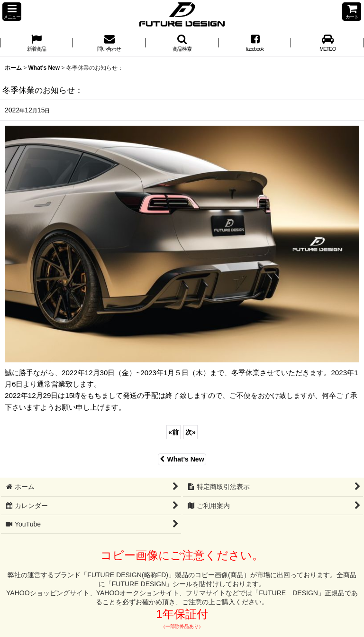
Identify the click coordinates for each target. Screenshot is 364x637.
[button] (12, 12)
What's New (182, 459)
